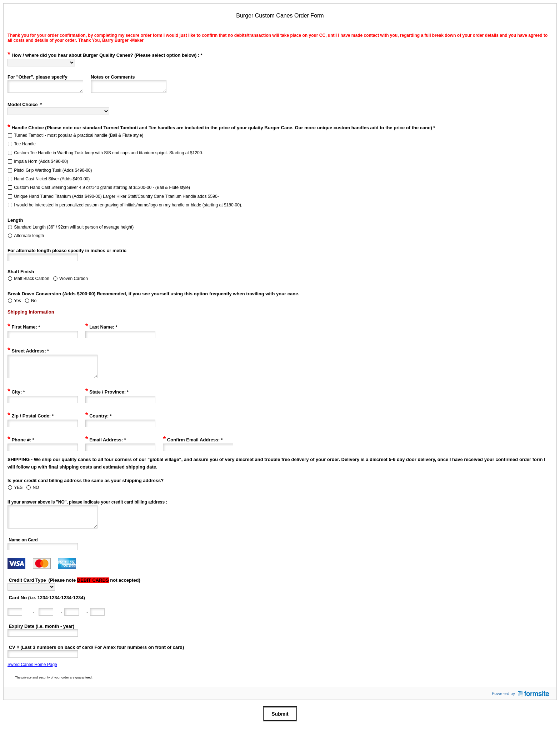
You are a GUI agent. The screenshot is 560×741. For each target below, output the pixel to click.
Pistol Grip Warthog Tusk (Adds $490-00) (53, 172)
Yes (17, 303)
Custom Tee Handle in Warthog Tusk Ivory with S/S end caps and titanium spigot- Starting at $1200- (109, 155)
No (34, 303)
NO (36, 494)
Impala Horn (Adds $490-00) (41, 164)
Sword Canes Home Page (32, 675)
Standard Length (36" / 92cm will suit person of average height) (74, 229)
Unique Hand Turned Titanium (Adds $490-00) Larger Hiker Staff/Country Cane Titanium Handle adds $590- (116, 199)
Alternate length (29, 238)
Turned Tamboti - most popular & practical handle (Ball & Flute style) (79, 137)
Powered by (521, 704)
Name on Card (23, 551)
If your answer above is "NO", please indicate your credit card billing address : (87, 509)
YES (18, 494)
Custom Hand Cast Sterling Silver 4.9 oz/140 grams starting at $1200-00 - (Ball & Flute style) (102, 190)
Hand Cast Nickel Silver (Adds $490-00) (52, 181)
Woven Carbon (74, 281)
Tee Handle (25, 146)
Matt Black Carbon (32, 281)
